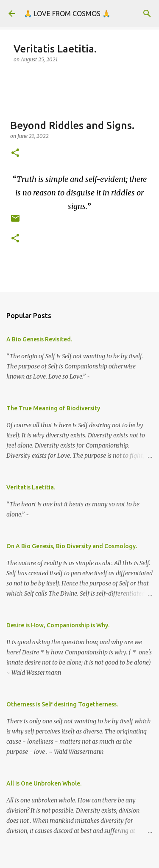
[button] (15, 153)
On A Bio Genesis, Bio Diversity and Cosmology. (72, 546)
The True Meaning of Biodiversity (53, 408)
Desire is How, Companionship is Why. (58, 625)
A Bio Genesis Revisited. (39, 339)
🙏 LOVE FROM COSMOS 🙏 (67, 14)
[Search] (147, 14)
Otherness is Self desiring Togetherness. (62, 704)
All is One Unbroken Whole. (44, 783)
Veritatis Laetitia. (31, 487)
